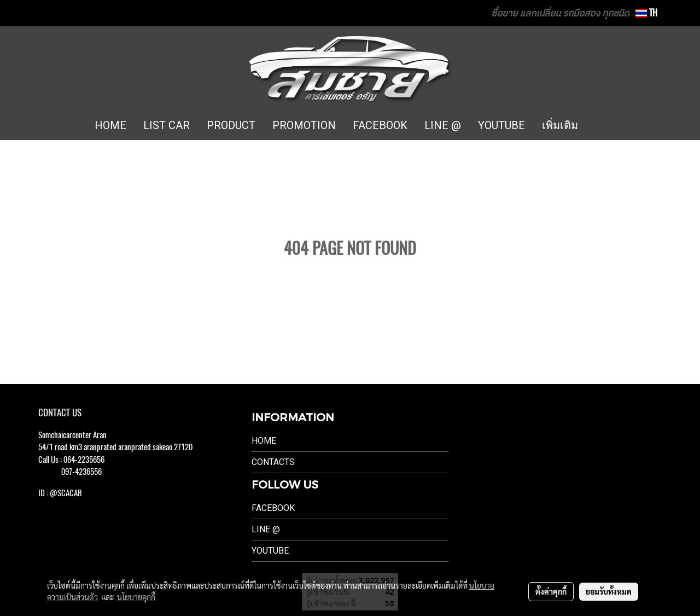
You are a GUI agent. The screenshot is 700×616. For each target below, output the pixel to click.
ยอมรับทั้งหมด (609, 591)
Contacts (273, 462)
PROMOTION (304, 125)
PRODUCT (231, 125)
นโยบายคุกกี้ (136, 597)
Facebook (273, 508)
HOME (110, 125)
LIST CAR (167, 125)
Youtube (270, 551)
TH (646, 13)
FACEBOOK (380, 125)
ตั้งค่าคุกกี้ (551, 591)
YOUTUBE (501, 125)
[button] (603, 126)
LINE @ (443, 125)
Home (264, 441)
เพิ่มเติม (560, 125)
